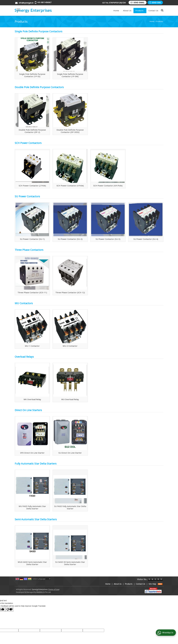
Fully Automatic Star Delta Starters (36, 464)
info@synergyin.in (26, 3)
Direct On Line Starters (28, 410)
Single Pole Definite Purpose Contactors (39, 31)
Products (140, 10)
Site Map (152, 584)
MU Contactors (24, 303)
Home (116, 10)
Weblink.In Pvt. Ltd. (44, 592)
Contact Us (153, 10)
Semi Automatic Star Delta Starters (36, 519)
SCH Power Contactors (28, 143)
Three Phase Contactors (29, 250)
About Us (127, 10)
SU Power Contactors (27, 196)
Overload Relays (24, 357)
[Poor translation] (9, 610)
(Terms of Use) (54, 589)
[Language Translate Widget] (41, 579)
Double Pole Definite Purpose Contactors (39, 87)
